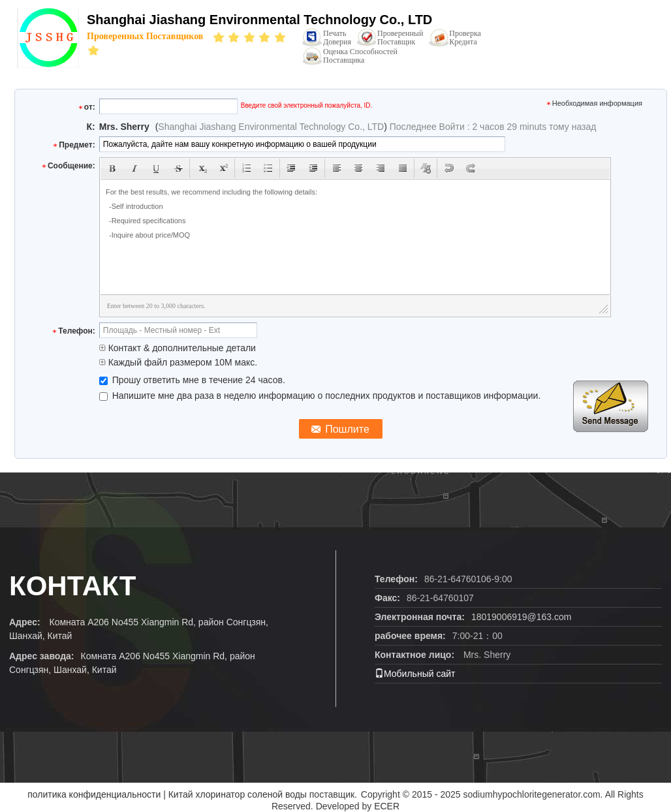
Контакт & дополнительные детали (178, 348)
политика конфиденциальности (94, 794)
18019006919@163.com (522, 617)
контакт (72, 586)
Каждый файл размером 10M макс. (178, 362)
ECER (387, 806)
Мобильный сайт (415, 674)
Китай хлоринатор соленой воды (238, 794)
